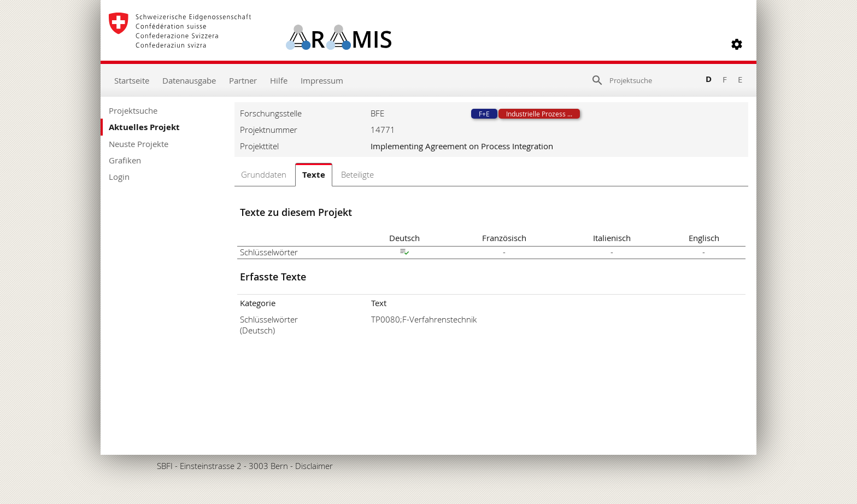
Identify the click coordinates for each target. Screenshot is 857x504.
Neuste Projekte (139, 144)
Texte (314, 175)
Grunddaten (264, 174)
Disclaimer (314, 466)
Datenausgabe (189, 80)
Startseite (132, 80)
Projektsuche (133, 110)
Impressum (322, 80)
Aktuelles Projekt (144, 127)
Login (119, 177)
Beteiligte (357, 174)
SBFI (165, 466)
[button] (737, 44)
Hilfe (279, 80)
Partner (243, 80)
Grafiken (125, 160)
